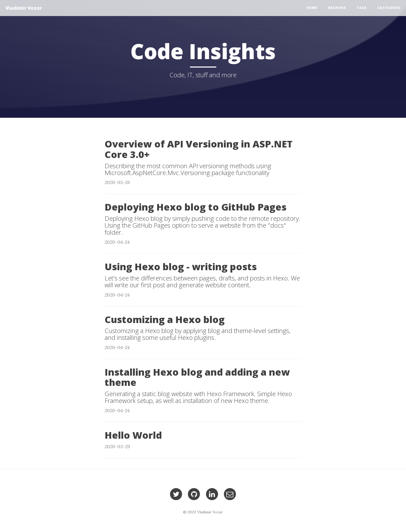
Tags (362, 8)
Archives (337, 8)
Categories (389, 8)
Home (312, 8)
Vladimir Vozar (24, 8)
